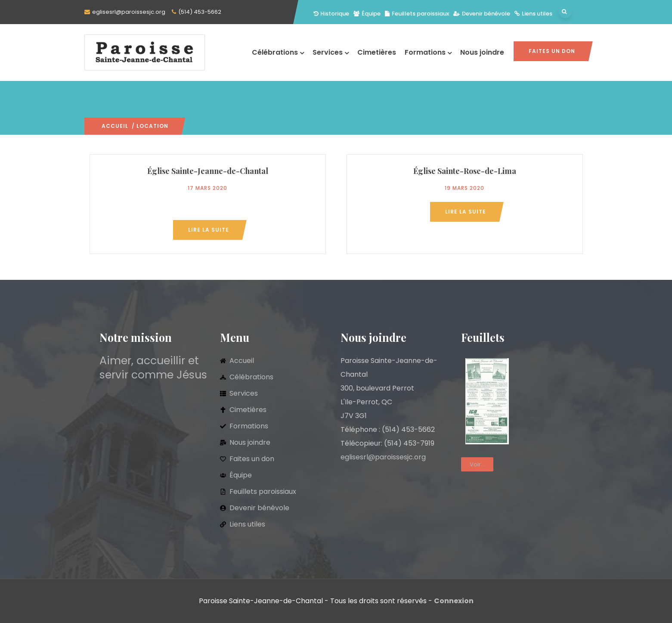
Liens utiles (533, 14)
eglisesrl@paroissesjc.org (129, 12)
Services (331, 52)
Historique (331, 14)
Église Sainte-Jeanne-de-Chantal (208, 171)
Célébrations (278, 52)
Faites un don (552, 51)
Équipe (367, 14)
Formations (428, 52)
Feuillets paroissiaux (417, 14)
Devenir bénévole (482, 14)
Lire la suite (209, 230)
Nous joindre (482, 52)
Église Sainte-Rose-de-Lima (465, 171)
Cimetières (377, 52)
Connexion (454, 601)
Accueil (115, 126)
